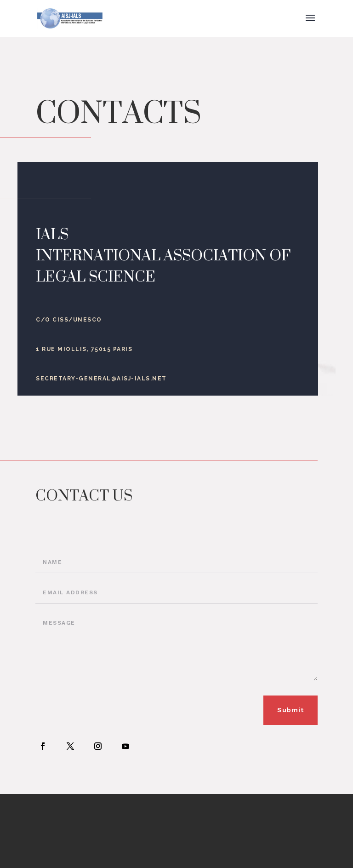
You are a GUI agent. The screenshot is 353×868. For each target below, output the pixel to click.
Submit (290, 710)
